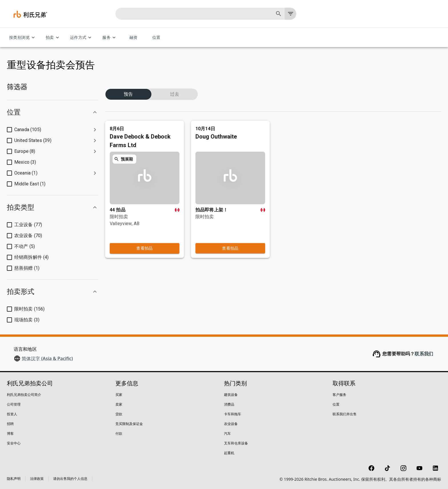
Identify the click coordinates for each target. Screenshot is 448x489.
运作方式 (82, 38)
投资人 (12, 414)
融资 (133, 38)
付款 (119, 433)
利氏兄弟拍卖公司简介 (24, 395)
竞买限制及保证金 (129, 424)
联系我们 (424, 354)
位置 (156, 38)
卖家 (119, 404)
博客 (10, 433)
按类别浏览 (23, 38)
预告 (128, 87)
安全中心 (14, 443)
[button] (53, 112)
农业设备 (231, 424)
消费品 (229, 404)
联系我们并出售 (345, 414)
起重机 (229, 453)
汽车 (227, 433)
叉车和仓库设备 (236, 443)
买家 (119, 395)
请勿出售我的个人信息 (70, 479)
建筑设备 (231, 395)
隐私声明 (14, 479)
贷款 (119, 414)
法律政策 (37, 479)
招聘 (10, 424)
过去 (175, 87)
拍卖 (53, 38)
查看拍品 (145, 237)
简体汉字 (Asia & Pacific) (47, 358)
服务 (110, 38)
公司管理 (14, 404)
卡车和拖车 (233, 414)
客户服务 (339, 395)
